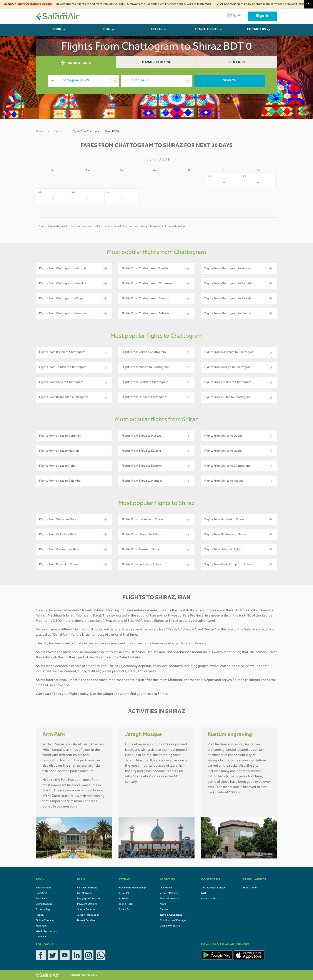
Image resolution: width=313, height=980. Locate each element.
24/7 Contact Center (213, 888)
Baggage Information (89, 899)
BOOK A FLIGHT (76, 63)
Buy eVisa (124, 899)
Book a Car (124, 910)
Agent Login (250, 888)
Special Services (86, 910)
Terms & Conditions (171, 915)
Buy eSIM (124, 893)
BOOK (57, 30)
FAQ (203, 893)
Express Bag (43, 910)
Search (230, 81)
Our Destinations (87, 888)
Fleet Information (170, 899)
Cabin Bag (42, 937)
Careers (164, 910)
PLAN (107, 30)
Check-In (237, 63)
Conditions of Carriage (173, 921)
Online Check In (45, 921)
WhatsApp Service (46, 931)
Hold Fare (41, 926)
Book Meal (42, 899)
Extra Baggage (44, 904)
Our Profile (166, 888)
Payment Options (87, 904)
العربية (234, 15)
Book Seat (42, 893)
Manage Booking (157, 63)
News (163, 904)
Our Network (84, 893)
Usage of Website (170, 926)
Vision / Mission (169, 893)
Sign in (263, 16)
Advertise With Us (211, 899)
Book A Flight (43, 888)
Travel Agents (206, 30)
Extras (156, 30)
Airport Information (88, 915)
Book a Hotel (126, 904)
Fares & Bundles (86, 921)
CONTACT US (256, 30)
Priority (40, 915)
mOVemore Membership (132, 888)
